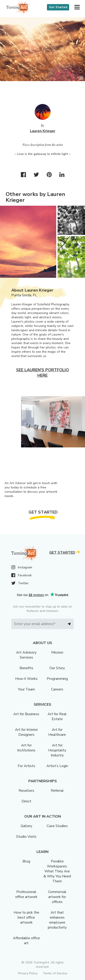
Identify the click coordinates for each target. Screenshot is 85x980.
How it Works (26, 679)
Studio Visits (26, 837)
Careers (57, 689)
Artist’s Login (57, 766)
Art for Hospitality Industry (57, 750)
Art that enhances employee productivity (57, 920)
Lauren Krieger (43, 131)
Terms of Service (55, 973)
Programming (57, 679)
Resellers (26, 791)
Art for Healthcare (57, 732)
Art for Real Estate (57, 717)
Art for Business (26, 714)
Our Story (57, 668)
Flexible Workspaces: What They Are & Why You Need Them (57, 871)
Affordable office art (26, 941)
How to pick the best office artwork (26, 917)
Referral (57, 791)
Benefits (26, 668)
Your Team (26, 689)
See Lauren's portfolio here (42, 373)
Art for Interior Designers (26, 732)
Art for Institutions (26, 748)
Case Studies (57, 826)
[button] (77, 7)
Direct (26, 801)
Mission (57, 652)
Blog (26, 861)
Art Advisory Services (26, 655)
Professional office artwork (26, 894)
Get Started (58, 7)
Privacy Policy (28, 973)
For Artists (26, 766)
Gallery (26, 826)
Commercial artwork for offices (57, 897)
